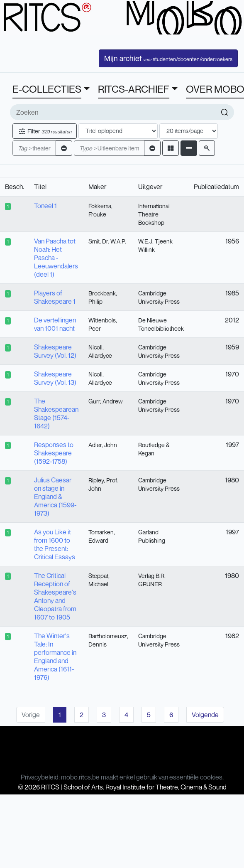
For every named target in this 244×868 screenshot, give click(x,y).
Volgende (205, 715)
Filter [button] (45, 131)
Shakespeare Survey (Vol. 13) (55, 378)
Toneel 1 (45, 206)
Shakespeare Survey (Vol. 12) (55, 351)
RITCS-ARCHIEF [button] (134, 89)
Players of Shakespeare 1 (55, 297)
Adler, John (103, 445)
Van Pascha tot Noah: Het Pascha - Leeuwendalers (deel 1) (56, 258)
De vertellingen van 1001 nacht (55, 324)
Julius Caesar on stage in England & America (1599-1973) (55, 497)
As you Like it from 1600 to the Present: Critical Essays (55, 544)
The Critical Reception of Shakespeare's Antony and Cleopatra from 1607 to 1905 (55, 596)
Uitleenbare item (109, 148)
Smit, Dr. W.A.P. (107, 241)
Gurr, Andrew (106, 401)
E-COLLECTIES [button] (47, 89)
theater (34, 148)
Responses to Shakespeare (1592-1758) (54, 453)
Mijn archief (168, 58)
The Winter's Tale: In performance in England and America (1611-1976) (55, 657)
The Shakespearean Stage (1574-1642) (56, 413)
